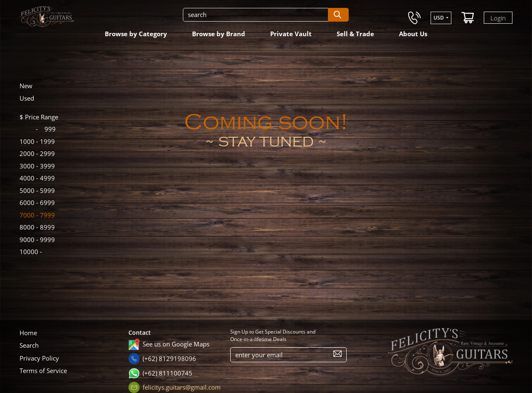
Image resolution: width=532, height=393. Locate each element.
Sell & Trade (355, 34)
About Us (413, 34)
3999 (37, 166)
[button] (441, 18)
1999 (37, 141)
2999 (37, 153)
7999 (37, 215)
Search (29, 345)
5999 (37, 190)
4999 (37, 178)
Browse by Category (136, 34)
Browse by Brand (219, 34)
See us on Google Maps (176, 344)
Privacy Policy (39, 358)
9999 (37, 240)
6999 (37, 203)
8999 (37, 227)
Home (28, 333)
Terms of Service (43, 371)
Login (498, 17)
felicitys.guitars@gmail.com (182, 387)
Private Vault (291, 34)
